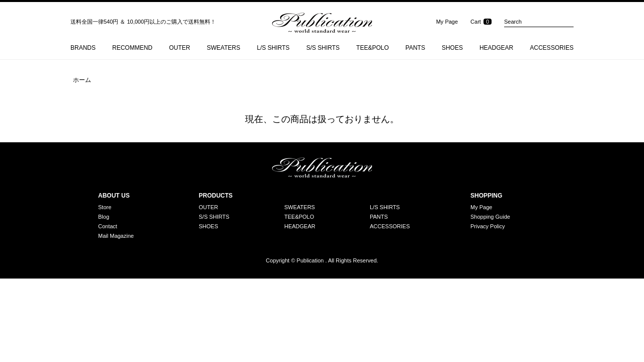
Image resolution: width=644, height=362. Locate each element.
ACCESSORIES (552, 48)
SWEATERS (223, 48)
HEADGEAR (496, 48)
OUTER (180, 48)
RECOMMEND (132, 48)
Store (105, 207)
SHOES (452, 48)
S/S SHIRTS (323, 48)
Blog (104, 217)
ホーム (82, 80)
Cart (476, 22)
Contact (108, 227)
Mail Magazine (116, 236)
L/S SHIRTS (273, 48)
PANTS (415, 48)
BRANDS (83, 48)
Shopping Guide (490, 217)
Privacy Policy (488, 227)
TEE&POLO (373, 48)
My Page (447, 22)
